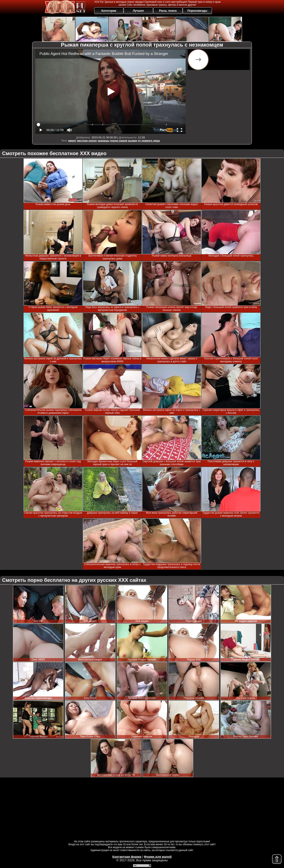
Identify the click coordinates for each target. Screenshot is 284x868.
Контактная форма (127, 857)
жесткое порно (87, 141)
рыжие (132, 141)
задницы (103, 141)
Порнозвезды (197, 11)
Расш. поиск (168, 11)
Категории (109, 11)
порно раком (119, 141)
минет (72, 141)
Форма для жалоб (158, 857)
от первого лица (149, 141)
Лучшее (138, 11)
